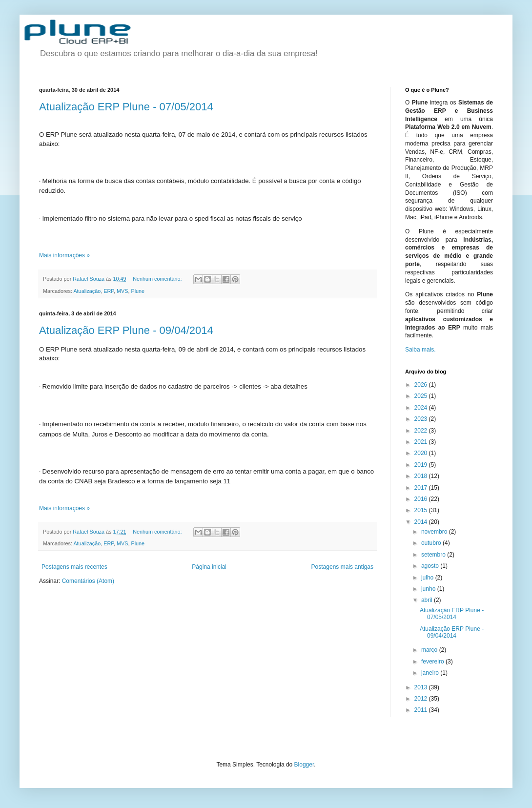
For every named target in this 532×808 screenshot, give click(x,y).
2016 (422, 499)
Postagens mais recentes (74, 567)
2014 (422, 522)
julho (428, 578)
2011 (422, 710)
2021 (422, 442)
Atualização (87, 291)
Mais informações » (64, 255)
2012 (422, 699)
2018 (422, 476)
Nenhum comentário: (158, 279)
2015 (422, 510)
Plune (138, 291)
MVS (122, 291)
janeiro (431, 673)
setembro (434, 555)
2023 (422, 419)
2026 (422, 385)
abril (428, 600)
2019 (422, 465)
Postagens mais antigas (342, 567)
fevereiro (433, 662)
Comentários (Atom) (88, 581)
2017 (422, 488)
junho (429, 589)
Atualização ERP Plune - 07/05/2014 (126, 107)
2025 (422, 396)
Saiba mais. (420, 350)
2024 (422, 408)
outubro (432, 543)
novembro (435, 532)
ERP (109, 291)
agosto (431, 566)
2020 (422, 453)
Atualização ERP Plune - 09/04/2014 (126, 330)
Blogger (304, 765)
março (430, 650)
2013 (422, 687)
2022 (422, 431)
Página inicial (209, 567)
